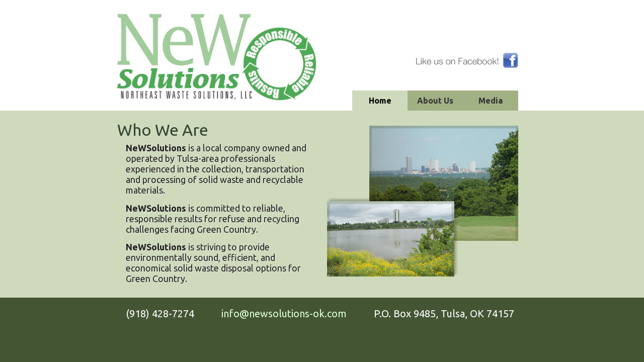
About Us (435, 101)
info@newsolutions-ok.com (284, 313)
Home (380, 101)
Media (491, 101)
